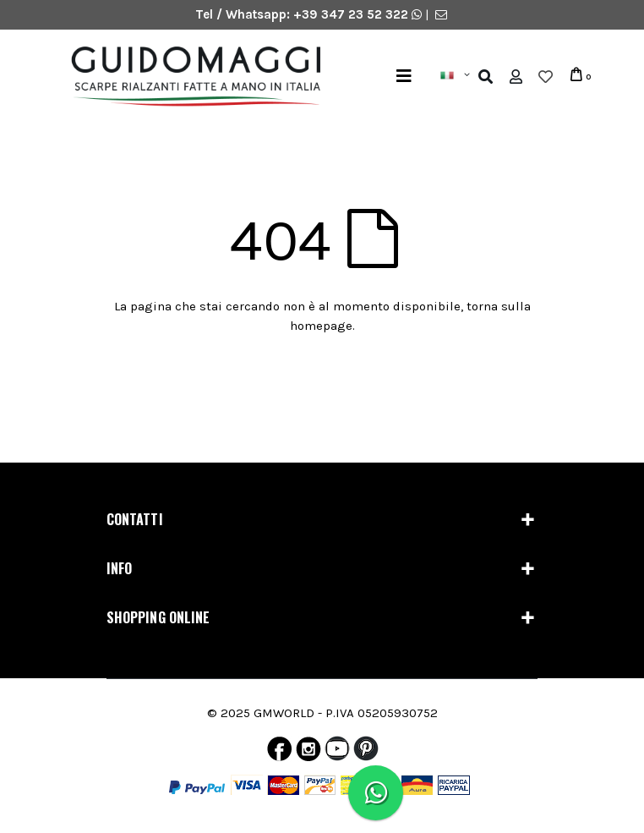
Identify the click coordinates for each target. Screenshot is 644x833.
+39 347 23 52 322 (352, 14)
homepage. (322, 326)
